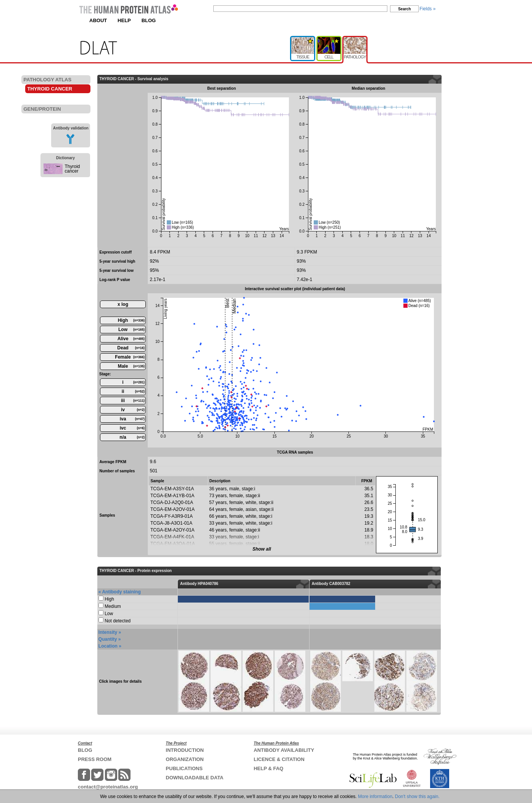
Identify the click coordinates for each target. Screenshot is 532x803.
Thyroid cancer (73, 169)
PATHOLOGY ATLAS (48, 80)
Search (404, 9)
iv (133, 410)
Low (131, 330)
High (131, 320)
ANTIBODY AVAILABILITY (284, 750)
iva (132, 419)
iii (133, 401)
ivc (132, 428)
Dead (131, 348)
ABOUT (98, 20)
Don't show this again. (417, 797)
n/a (132, 437)
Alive (131, 339)
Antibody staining (121, 592)
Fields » (427, 9)
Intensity (108, 632)
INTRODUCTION (185, 750)
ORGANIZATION (185, 759)
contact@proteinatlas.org (108, 787)
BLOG (149, 20)
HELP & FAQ (269, 768)
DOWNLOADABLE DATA (194, 778)
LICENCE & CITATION (279, 759)
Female (130, 357)
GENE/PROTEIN (42, 109)
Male (131, 366)
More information (375, 797)
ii (133, 391)
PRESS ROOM (95, 759)
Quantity (108, 639)
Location (108, 646)
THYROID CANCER (50, 89)
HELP (124, 20)
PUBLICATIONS (184, 768)
